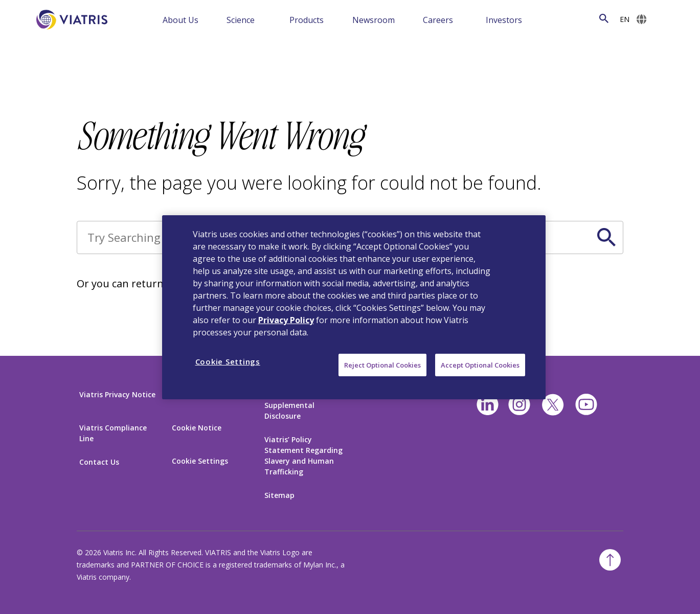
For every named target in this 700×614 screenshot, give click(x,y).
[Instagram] (519, 405)
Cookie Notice (197, 428)
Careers (438, 20)
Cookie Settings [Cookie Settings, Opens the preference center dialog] (228, 361)
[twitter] (553, 405)
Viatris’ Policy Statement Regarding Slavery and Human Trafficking (303, 456)
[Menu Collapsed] (213, 19)
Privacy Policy (286, 320)
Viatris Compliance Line (113, 433)
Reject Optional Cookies (382, 365)
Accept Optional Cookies (480, 365)
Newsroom (374, 20)
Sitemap (279, 495)
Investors (504, 20)
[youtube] (586, 405)
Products (307, 20)
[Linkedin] (488, 405)
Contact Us (99, 462)
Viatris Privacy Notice (117, 394)
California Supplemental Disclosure (289, 405)
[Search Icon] (604, 19)
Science (241, 20)
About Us (180, 20)
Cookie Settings (200, 461)
